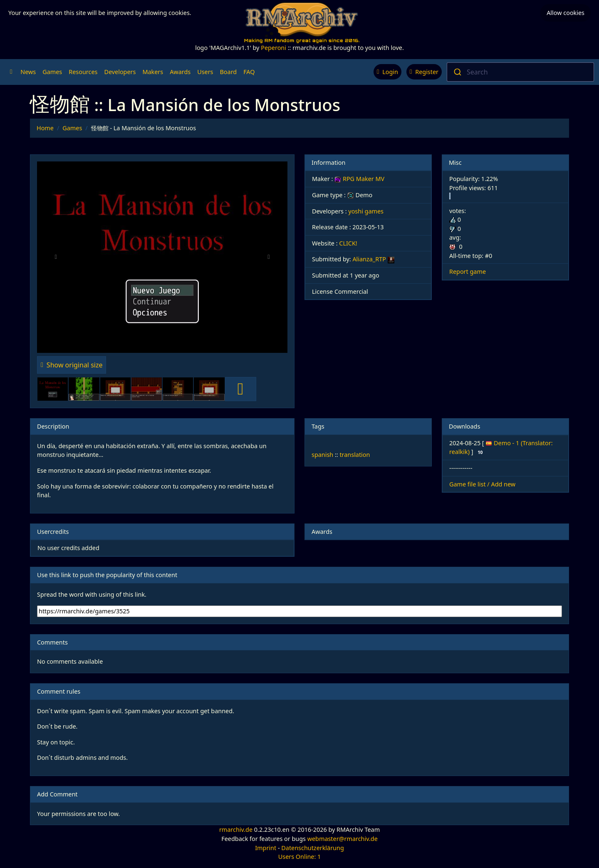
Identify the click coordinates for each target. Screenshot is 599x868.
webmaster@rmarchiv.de (343, 839)
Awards (180, 72)
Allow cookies (566, 13)
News (28, 72)
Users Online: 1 (300, 857)
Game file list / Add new (482, 484)
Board (229, 72)
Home (45, 128)
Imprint (266, 848)
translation (355, 455)
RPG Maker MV (359, 179)
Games (52, 72)
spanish (322, 455)
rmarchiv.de (236, 830)
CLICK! (348, 243)
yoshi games (366, 211)
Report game (468, 272)
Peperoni (274, 48)
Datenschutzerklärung (312, 848)
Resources (83, 72)
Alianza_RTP (369, 259)
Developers (120, 72)
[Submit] (457, 72)
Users (205, 72)
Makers (153, 72)
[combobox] (520, 72)
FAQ (249, 72)
